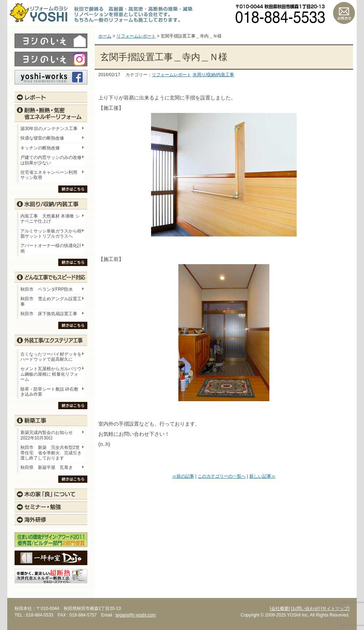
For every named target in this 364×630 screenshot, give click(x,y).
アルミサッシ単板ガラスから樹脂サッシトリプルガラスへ (51, 234)
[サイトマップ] (335, 609)
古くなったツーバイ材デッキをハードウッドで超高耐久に (51, 357)
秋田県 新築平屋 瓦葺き (47, 467)
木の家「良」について (51, 494)
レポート (51, 97)
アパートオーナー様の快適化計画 (51, 248)
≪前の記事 (183, 476)
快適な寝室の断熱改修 (42, 138)
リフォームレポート (171, 75)
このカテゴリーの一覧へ (222, 476)
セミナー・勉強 (51, 507)
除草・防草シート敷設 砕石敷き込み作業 (49, 392)
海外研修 (51, 520)
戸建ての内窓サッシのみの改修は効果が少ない (51, 160)
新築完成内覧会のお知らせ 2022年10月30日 (47, 435)
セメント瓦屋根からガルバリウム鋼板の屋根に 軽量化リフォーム (51, 374)
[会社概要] (280, 609)
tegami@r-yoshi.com (136, 615)
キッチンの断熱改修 (42, 148)
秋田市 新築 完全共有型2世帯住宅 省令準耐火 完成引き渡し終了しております (51, 453)
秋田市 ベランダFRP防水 (47, 289)
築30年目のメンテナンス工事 (49, 129)
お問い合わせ (344, 13)
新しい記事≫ (262, 476)
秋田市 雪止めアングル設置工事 (51, 301)
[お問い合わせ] (305, 609)
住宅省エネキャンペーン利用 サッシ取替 (51, 175)
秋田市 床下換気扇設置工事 (49, 314)
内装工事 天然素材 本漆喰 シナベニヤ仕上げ (50, 219)
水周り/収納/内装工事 (213, 75)
